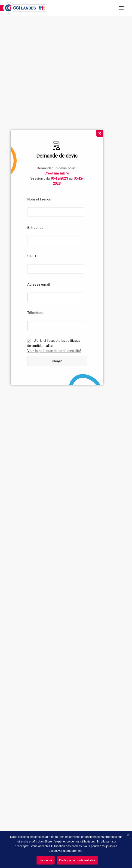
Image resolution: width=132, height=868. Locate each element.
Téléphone (35, 313)
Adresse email (39, 284)
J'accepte (45, 860)
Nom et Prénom (40, 199)
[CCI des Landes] (26, 8)
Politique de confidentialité (77, 860)
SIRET (32, 256)
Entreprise (35, 228)
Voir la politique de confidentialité (54, 351)
